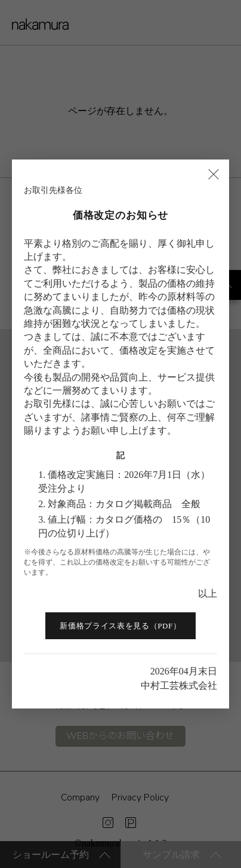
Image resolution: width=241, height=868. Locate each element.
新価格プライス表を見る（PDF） (120, 626)
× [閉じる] (214, 173)
